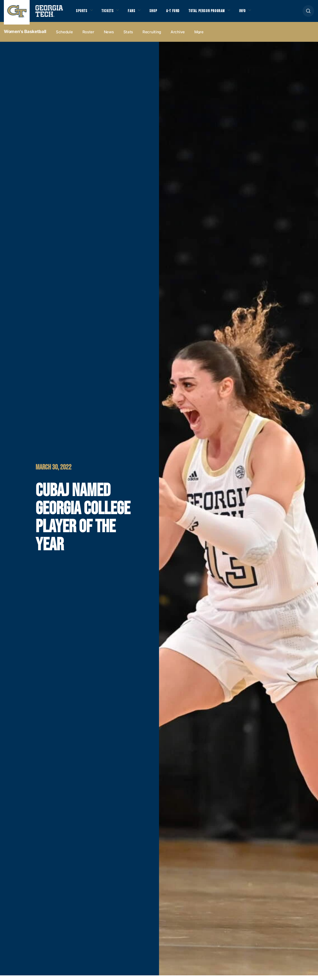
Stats (128, 37)
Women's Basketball (25, 36)
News (109, 37)
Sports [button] (82, 13)
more (199, 37)
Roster (88, 37)
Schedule (64, 37)
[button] (308, 13)
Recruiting (152, 37)
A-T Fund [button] (181, 13)
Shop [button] (160, 13)
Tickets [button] (111, 13)
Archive (178, 37)
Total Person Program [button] (218, 13)
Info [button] (258, 13)
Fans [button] (136, 13)
